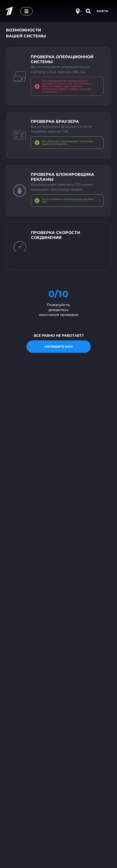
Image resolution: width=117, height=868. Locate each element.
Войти (103, 11)
